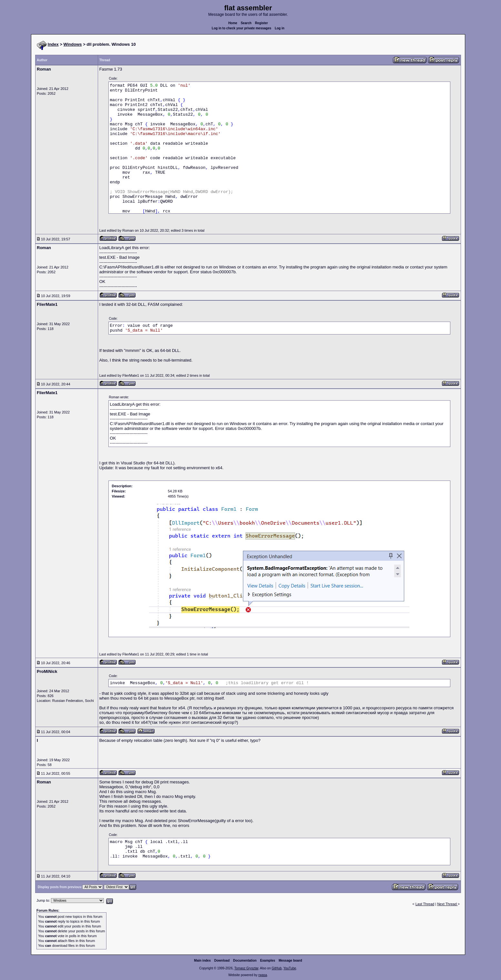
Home (233, 23)
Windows (73, 44)
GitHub (277, 968)
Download (222, 961)
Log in (280, 28)
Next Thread (447, 904)
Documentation (245, 961)
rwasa (263, 975)
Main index (203, 961)
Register (261, 23)
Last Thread (425, 904)
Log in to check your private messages (241, 28)
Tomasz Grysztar (246, 968)
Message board (291, 961)
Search (246, 23)
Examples (268, 961)
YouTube (290, 968)
